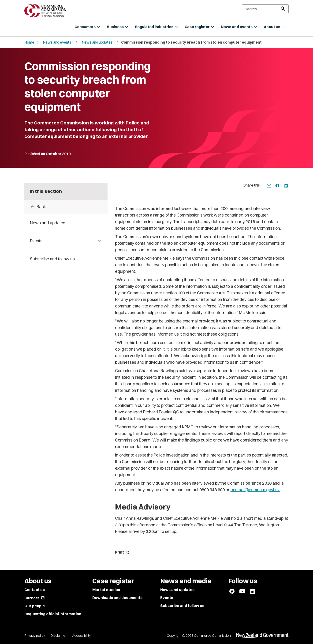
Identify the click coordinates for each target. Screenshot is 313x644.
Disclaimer (59, 636)
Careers (35, 598)
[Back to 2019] (66, 207)
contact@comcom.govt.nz (255, 490)
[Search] (265, 9)
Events (167, 598)
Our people (35, 606)
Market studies (106, 590)
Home (29, 42)
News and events (57, 42)
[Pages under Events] (99, 241)
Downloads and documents (117, 598)
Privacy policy (35, 636)
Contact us (35, 590)
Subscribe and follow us (182, 606)
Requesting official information (53, 614)
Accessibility (81, 636)
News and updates (97, 42)
